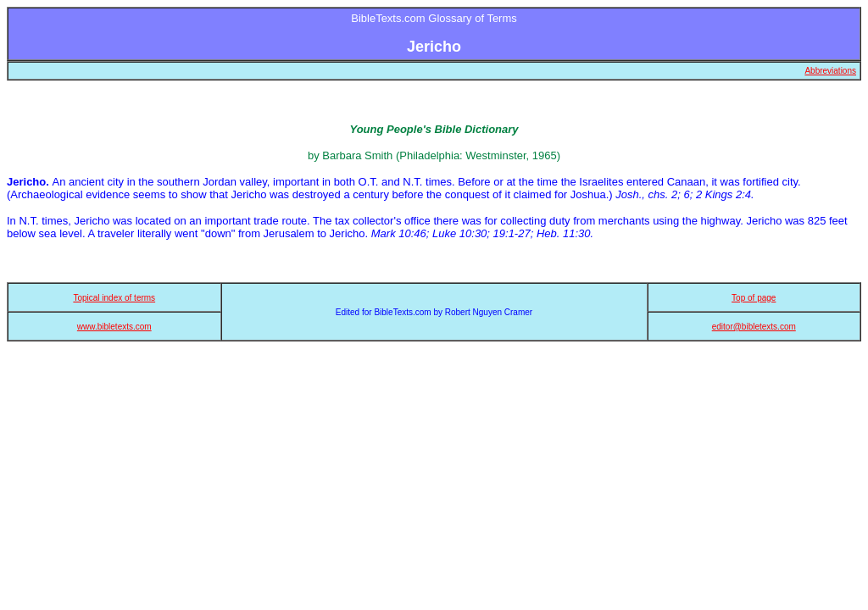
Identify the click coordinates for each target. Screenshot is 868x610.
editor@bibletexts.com (754, 327)
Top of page (754, 298)
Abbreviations (830, 71)
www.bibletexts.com (114, 327)
